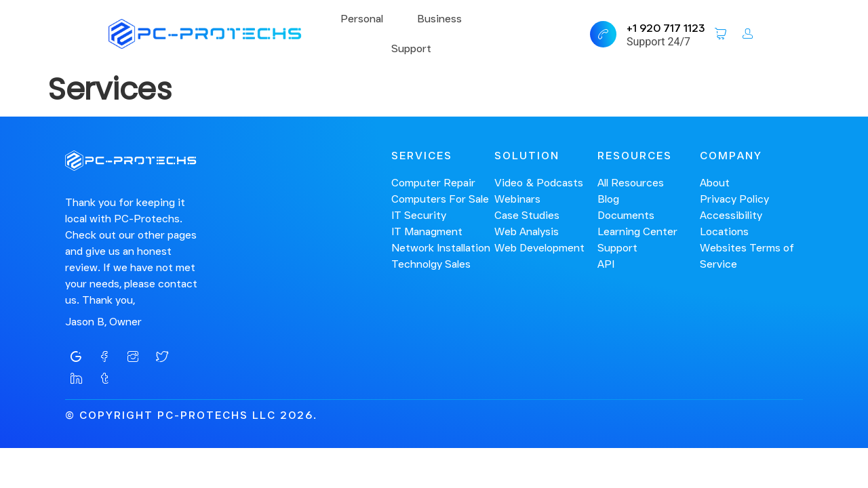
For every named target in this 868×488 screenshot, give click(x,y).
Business (439, 19)
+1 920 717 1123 (666, 28)
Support (411, 48)
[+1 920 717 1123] (603, 34)
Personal (362, 19)
